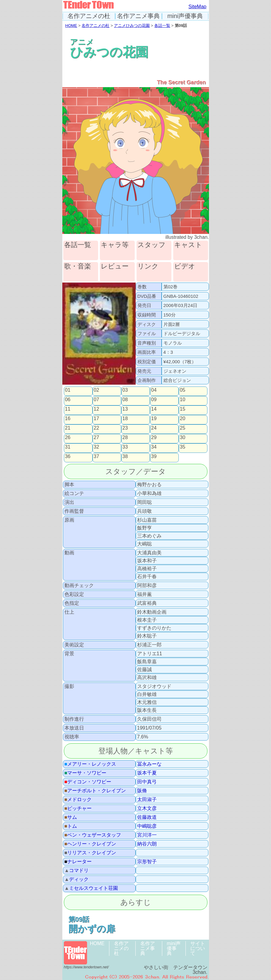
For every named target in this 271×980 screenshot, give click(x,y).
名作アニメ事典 (138, 16)
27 (97, 438)
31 (68, 447)
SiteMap (198, 7)
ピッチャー (78, 808)
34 (154, 447)
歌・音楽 (78, 266)
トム (71, 826)
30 (183, 438)
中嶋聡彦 (147, 826)
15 (183, 409)
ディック (77, 879)
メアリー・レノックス (90, 764)
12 (97, 409)
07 (97, 400)
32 (97, 447)
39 (154, 457)
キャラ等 (115, 245)
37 (97, 457)
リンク (148, 266)
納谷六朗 (147, 844)
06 (68, 400)
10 (183, 400)
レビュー (115, 266)
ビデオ (185, 266)
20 (183, 419)
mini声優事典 (185, 16)
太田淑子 (147, 800)
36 (68, 457)
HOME (71, 26)
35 (183, 447)
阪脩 (142, 791)
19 (154, 419)
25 (183, 428)
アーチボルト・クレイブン (95, 791)
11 (68, 409)
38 (125, 457)
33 (125, 447)
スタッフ (152, 245)
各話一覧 (162, 26)
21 (68, 428)
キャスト (188, 245)
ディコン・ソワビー (88, 782)
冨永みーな (149, 764)
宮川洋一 (147, 835)
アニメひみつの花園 (132, 26)
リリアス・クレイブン (90, 853)
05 (183, 390)
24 (154, 428)
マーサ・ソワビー (86, 773)
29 (154, 438)
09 (154, 400)
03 (125, 390)
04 (154, 390)
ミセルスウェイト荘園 (91, 888)
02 (97, 390)
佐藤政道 (147, 817)
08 (125, 400)
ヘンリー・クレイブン (90, 844)
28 (125, 438)
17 (97, 419)
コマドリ (77, 871)
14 (154, 409)
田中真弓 (147, 782)
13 (125, 409)
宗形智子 (147, 862)
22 (97, 428)
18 (125, 419)
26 (68, 438)
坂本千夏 (147, 773)
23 (125, 428)
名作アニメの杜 (89, 16)
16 (68, 419)
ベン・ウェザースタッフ (93, 835)
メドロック (78, 800)
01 (68, 390)
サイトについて (198, 948)
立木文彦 (147, 808)
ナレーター (78, 862)
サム (71, 817)
